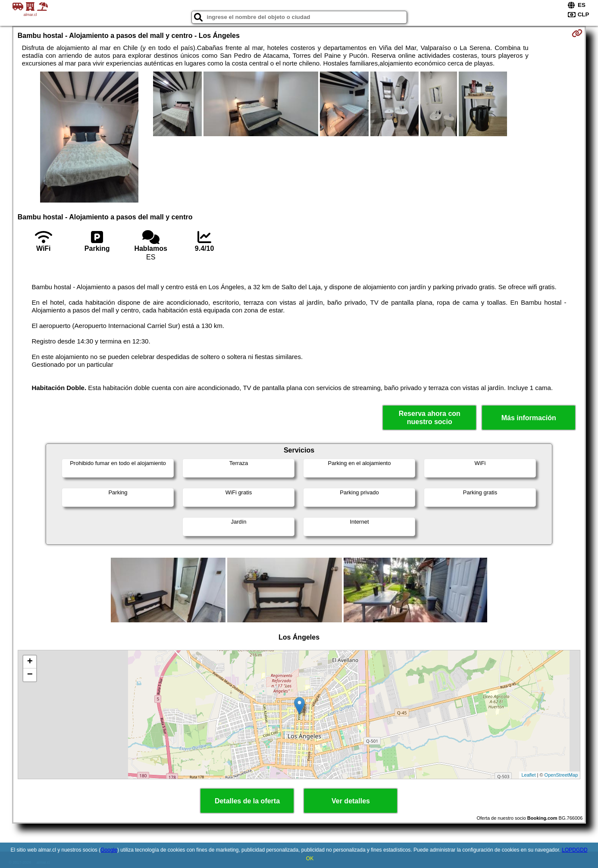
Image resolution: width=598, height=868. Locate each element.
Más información (529, 418)
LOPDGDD (575, 850)
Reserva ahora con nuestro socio (430, 418)
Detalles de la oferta (247, 801)
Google (109, 850)
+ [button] (30, 662)
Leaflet (528, 775)
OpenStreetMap (561, 775)
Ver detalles (351, 801)
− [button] (30, 675)
